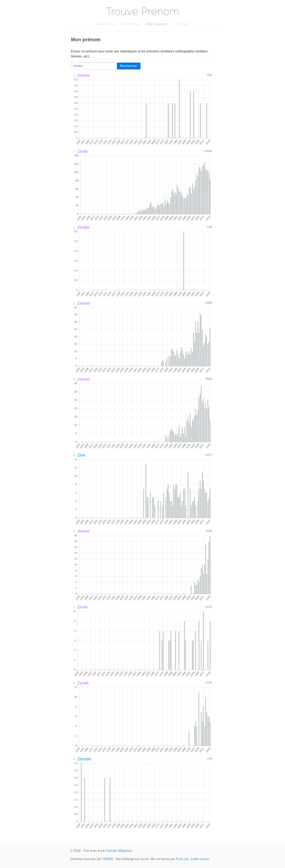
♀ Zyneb (81, 683)
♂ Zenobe (82, 759)
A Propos (182, 24)
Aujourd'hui (105, 24)
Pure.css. (183, 859)
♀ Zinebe (81, 75)
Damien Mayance (119, 851)
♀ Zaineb (81, 303)
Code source (200, 859)
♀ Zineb (80, 151)
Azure (144, 859)
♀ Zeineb (81, 379)
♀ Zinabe (81, 227)
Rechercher (129, 66)
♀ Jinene (81, 531)
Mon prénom (157, 24)
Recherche (130, 24)
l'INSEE (108, 859)
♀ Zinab (80, 607)
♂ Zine (79, 455)
